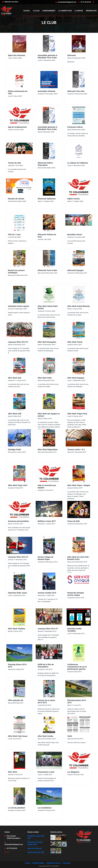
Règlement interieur (54, 863)
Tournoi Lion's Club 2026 (36, 852)
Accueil (27, 11)
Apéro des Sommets (35, 848)
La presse (79, 11)
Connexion (67, 863)
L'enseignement (49, 11)
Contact (28, 863)
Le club (36, 11)
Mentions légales (39, 863)
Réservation (91, 11)
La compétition (65, 11)
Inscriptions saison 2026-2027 (36, 837)
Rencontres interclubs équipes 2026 (35, 843)
